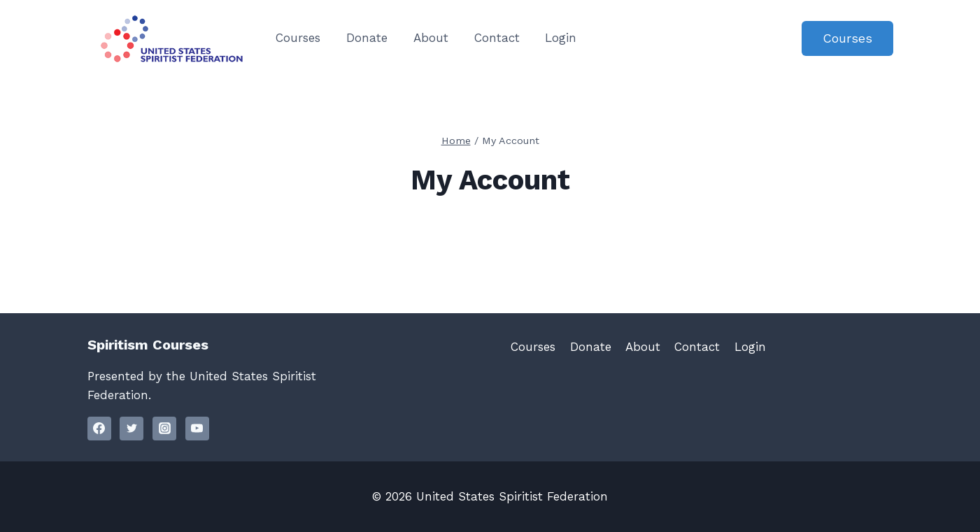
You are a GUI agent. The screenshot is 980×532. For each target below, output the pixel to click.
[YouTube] (197, 429)
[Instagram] (164, 429)
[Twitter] (132, 429)
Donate (367, 38)
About (431, 38)
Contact (497, 38)
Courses (298, 38)
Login (561, 38)
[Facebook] (99, 429)
